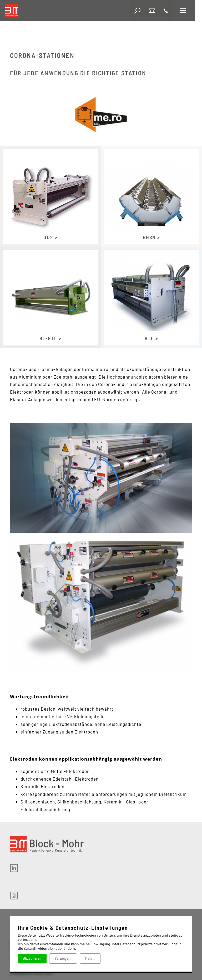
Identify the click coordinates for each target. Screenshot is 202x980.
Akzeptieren (32, 958)
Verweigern (63, 958)
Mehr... (90, 958)
